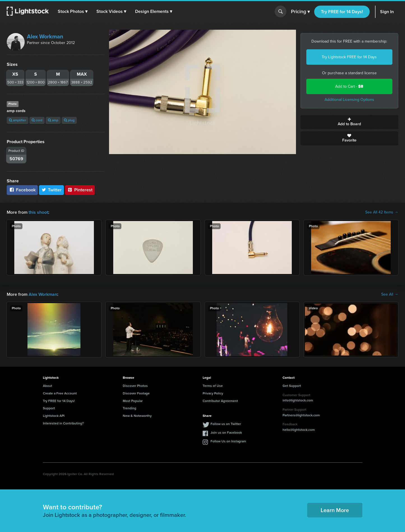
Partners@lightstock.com (301, 415)
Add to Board (349, 122)
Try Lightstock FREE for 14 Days (349, 57)
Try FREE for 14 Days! (342, 12)
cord (37, 120)
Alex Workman (45, 36)
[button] (73, 11)
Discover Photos (135, 386)
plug (69, 120)
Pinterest (80, 190)
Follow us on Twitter (226, 424)
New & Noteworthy (137, 416)
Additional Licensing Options (349, 100)
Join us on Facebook (226, 433)
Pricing (300, 12)
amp (53, 120)
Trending (129, 408)
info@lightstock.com (298, 400)
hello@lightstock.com (299, 430)
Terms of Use (213, 386)
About (48, 386)
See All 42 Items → (382, 212)
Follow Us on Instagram (228, 441)
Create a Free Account (60, 393)
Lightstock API (54, 416)
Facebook (22, 190)
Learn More (335, 510)
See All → (390, 294)
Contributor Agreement (220, 401)
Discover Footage (136, 393)
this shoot (38, 212)
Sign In (387, 12)
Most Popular (133, 401)
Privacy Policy (213, 393)
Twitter (52, 190)
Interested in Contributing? (63, 423)
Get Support (292, 386)
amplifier (18, 120)
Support (49, 408)
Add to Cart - (349, 86)
